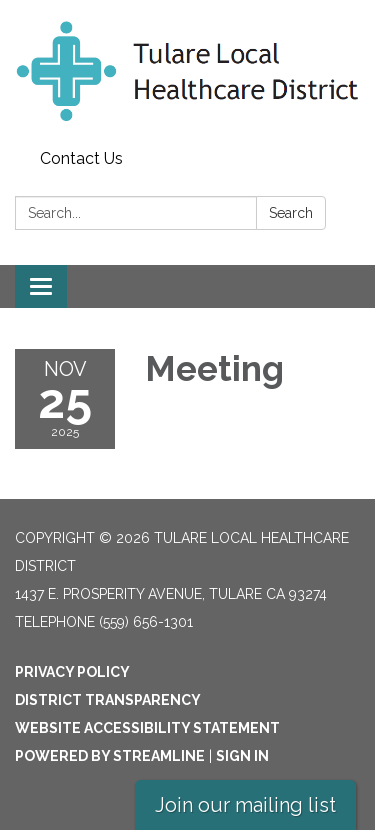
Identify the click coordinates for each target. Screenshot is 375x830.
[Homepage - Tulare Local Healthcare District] (187, 71)
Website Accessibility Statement (147, 728)
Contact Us (81, 158)
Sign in (242, 756)
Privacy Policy (72, 672)
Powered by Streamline (110, 756)
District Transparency (108, 700)
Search (291, 213)
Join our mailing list (245, 805)
